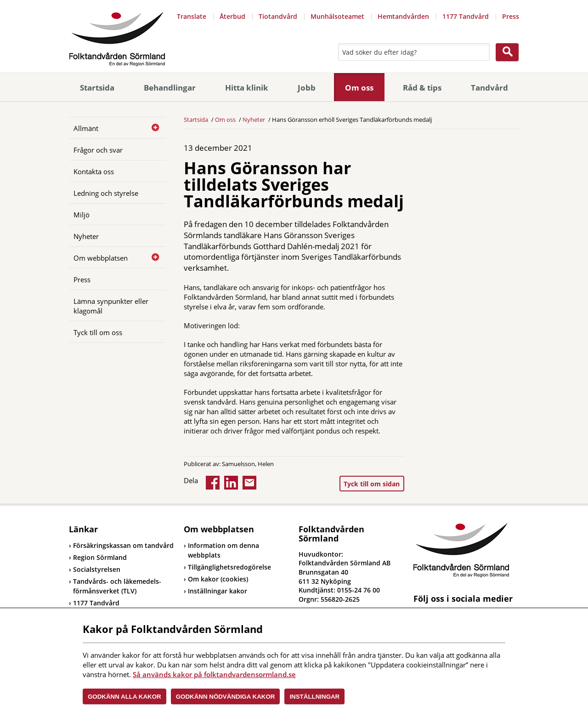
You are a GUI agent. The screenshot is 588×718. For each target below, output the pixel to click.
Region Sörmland (98, 557)
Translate (192, 16)
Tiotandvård (278, 16)
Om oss (359, 88)
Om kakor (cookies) (218, 579)
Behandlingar (170, 88)
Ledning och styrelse (106, 193)
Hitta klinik (247, 88)
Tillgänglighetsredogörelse (229, 567)
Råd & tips (422, 88)
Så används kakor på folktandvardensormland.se (214, 674)
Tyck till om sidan (372, 484)
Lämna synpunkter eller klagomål (111, 306)
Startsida (97, 88)
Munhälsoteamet (337, 16)
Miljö (82, 215)
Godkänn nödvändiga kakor (226, 697)
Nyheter (86, 236)
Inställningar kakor (218, 591)
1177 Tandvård (466, 16)
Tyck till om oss (98, 332)
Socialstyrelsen (95, 569)
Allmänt (86, 128)
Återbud (232, 16)
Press (511, 16)
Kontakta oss (94, 171)
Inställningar (314, 697)
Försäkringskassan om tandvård (121, 545)
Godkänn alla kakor (124, 697)
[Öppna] (152, 128)
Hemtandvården (403, 16)
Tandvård (489, 88)
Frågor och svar (98, 150)
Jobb (307, 88)
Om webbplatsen (101, 258)
